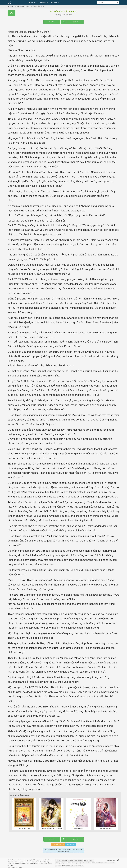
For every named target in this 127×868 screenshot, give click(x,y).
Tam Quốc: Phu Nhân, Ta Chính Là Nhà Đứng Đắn (69, 860)
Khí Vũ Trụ (112, 863)
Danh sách (33, 2)
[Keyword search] (106, 2)
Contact (110, 860)
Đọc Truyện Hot (17, 2)
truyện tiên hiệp (45, 862)
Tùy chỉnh (55, 2)
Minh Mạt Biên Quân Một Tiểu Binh (81, 863)
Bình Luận (71, 844)
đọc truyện (29, 860)
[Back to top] (118, 860)
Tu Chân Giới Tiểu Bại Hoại (63, 12)
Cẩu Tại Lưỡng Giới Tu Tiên (63, 863)
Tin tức (20, 867)
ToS (114, 860)
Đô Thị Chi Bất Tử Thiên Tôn (100, 863)
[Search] (118, 2)
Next (75, 22)
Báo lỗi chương (58, 844)
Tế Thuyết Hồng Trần (78, 866)
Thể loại (44, 2)
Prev (52, 22)
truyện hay (39, 860)
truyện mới (19, 862)
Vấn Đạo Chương (89, 860)
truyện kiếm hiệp (12, 864)
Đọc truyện (19, 860)
